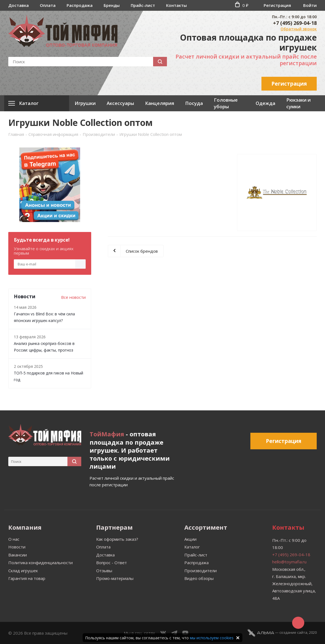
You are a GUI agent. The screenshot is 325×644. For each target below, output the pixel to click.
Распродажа (80, 5)
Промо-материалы (115, 578)
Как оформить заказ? (117, 539)
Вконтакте (163, 633)
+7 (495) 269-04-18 (295, 23)
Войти (310, 5)
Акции (190, 539)
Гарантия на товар (27, 578)
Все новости (73, 297)
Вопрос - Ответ (112, 563)
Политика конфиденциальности (40, 563)
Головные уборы (226, 103)
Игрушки (85, 103)
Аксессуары (120, 103)
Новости (17, 547)
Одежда (265, 103)
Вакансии (18, 555)
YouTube (185, 633)
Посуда (194, 103)
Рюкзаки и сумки (298, 103)
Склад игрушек (23, 571)
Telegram (174, 633)
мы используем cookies (212, 638)
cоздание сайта (293, 632)
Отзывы (104, 571)
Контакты (176, 5)
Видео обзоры (199, 578)
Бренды (112, 5)
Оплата (48, 5)
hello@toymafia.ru (289, 562)
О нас (14, 539)
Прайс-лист (143, 5)
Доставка (19, 5)
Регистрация (277, 5)
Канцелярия (160, 103)
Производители (200, 571)
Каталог (192, 547)
